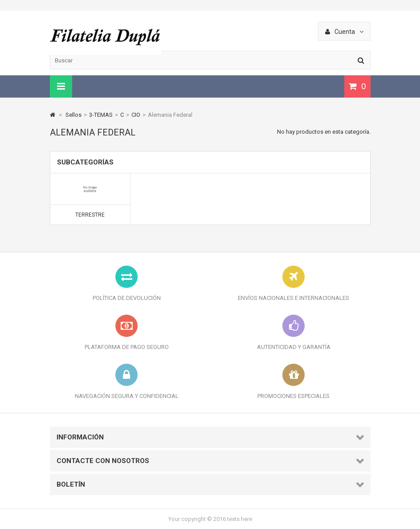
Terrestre (90, 215)
